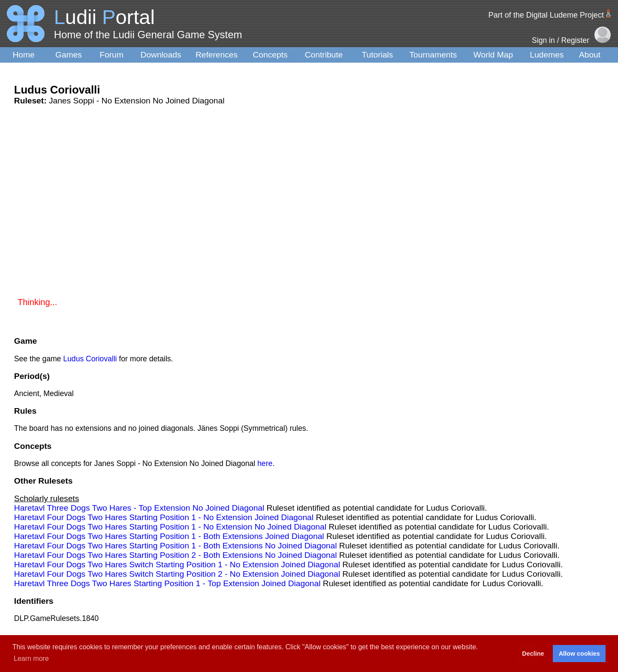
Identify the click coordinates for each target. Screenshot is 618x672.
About (590, 55)
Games (69, 55)
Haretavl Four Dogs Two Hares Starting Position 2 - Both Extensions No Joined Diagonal (176, 555)
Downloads (161, 55)
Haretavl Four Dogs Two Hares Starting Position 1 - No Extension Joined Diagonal (164, 517)
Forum (111, 55)
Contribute (324, 55)
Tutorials (378, 55)
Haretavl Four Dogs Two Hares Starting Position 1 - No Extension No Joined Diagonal (170, 527)
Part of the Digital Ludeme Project (546, 15)
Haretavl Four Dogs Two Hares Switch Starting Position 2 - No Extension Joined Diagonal (177, 574)
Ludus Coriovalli (90, 359)
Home (23, 55)
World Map (493, 55)
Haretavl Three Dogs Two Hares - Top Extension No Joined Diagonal (139, 508)
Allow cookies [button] (579, 654)
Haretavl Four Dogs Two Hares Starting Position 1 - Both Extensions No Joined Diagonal (176, 546)
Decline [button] (533, 654)
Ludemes (547, 55)
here (265, 463)
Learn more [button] (31, 658)
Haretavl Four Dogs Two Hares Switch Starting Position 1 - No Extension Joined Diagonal (177, 565)
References (217, 55)
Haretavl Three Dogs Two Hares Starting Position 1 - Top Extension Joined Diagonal (167, 583)
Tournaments (433, 55)
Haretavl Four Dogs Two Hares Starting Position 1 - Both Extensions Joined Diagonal (169, 536)
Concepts (270, 55)
